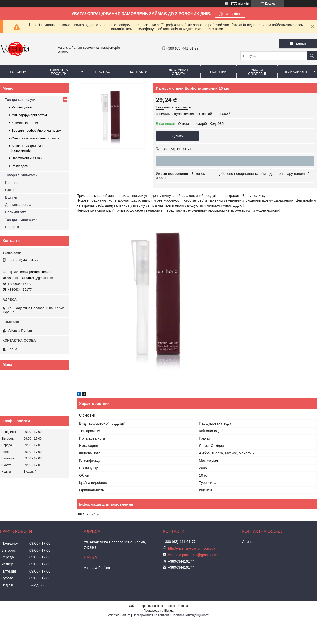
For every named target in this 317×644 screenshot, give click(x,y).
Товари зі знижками (21, 175)
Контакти (139, 72)
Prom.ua (182, 606)
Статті (10, 190)
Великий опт (296, 72)
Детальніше (230, 14)
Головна (18, 72)
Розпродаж (20, 166)
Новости (12, 227)
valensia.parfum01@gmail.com (30, 278)
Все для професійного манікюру (36, 131)
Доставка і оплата (179, 72)
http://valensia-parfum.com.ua (30, 272)
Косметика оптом (25, 123)
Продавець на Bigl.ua (158, 611)
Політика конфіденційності (191, 615)
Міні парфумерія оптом (29, 115)
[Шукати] (312, 56)
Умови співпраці (257, 72)
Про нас (103, 72)
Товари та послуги (59, 72)
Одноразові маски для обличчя (35, 138)
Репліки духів (22, 107)
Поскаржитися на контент (151, 615)
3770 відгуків (240, 4)
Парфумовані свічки (27, 158)
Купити (178, 136)
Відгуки (11, 197)
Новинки (218, 72)
